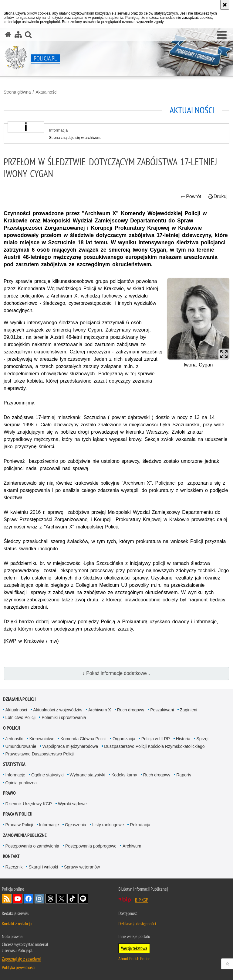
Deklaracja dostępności (137, 923)
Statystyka (14, 764)
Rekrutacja (140, 825)
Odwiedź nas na (18, 899)
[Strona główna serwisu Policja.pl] (8, 34)
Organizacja (124, 739)
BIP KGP (142, 900)
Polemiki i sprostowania (64, 717)
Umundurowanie (21, 746)
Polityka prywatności (19, 967)
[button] (222, 35)
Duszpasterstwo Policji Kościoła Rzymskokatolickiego (154, 746)
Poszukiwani (162, 710)
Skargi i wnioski (43, 867)
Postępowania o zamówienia (32, 846)
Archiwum (132, 846)
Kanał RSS (7, 899)
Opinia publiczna (21, 783)
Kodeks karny (124, 775)
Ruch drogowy (131, 710)
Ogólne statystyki (47, 775)
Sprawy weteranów (82, 867)
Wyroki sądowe (72, 804)
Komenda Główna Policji (83, 739)
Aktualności (46, 92)
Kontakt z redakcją (17, 923)
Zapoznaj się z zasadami (21, 959)
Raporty (184, 775)
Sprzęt (202, 739)
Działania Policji (19, 699)
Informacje (15, 775)
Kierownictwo (42, 739)
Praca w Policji (18, 814)
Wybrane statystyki (88, 775)
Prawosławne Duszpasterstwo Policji (40, 754)
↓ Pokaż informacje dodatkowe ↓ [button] (116, 673)
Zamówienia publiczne (25, 835)
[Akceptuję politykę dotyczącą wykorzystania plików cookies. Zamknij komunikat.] (225, 5)
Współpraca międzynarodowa (70, 746)
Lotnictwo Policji (21, 717)
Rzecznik (14, 867)
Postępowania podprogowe (91, 846)
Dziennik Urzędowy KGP (29, 804)
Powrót (191, 196)
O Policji (12, 728)
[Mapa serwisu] (18, 34)
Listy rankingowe (108, 825)
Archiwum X (100, 710)
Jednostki (14, 739)
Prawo (9, 793)
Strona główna (17, 92)
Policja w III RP (156, 739)
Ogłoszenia (76, 825)
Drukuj (218, 196)
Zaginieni (189, 710)
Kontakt (11, 856)
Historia (183, 739)
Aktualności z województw (58, 710)
